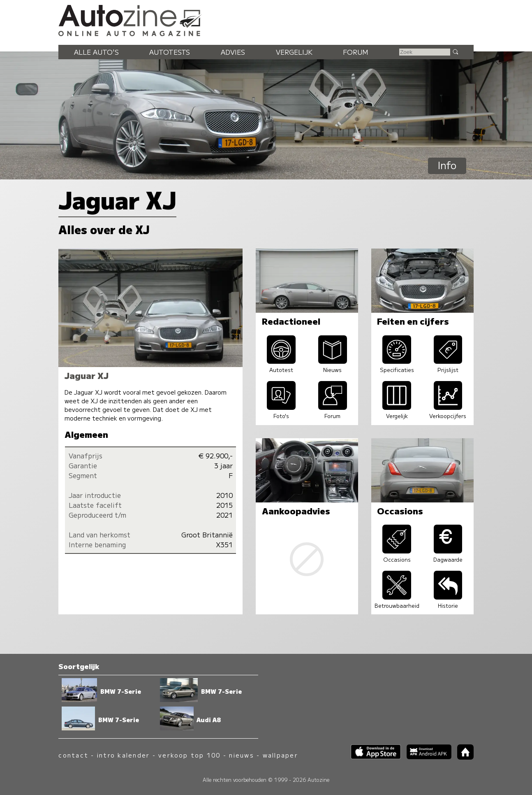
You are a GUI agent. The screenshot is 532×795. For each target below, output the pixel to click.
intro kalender (123, 755)
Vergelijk (294, 52)
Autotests (170, 52)
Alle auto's (96, 52)
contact (73, 755)
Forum (356, 52)
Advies (233, 52)
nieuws (241, 755)
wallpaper (280, 755)
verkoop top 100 (190, 755)
